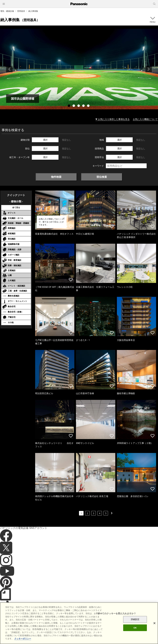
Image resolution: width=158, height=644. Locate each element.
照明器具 (21, 11)
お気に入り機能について (145, 119)
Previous (9, 69)
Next (149, 69)
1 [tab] (69, 106)
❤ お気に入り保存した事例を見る (113, 119)
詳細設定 (135, 624)
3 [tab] (79, 106)
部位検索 (102, 177)
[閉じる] (154, 628)
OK (135, 633)
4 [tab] (84, 106)
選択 (45, 140)
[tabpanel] (79, 69)
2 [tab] (74, 106)
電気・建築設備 (7, 11)
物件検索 (56, 177)
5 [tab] (89, 106)
